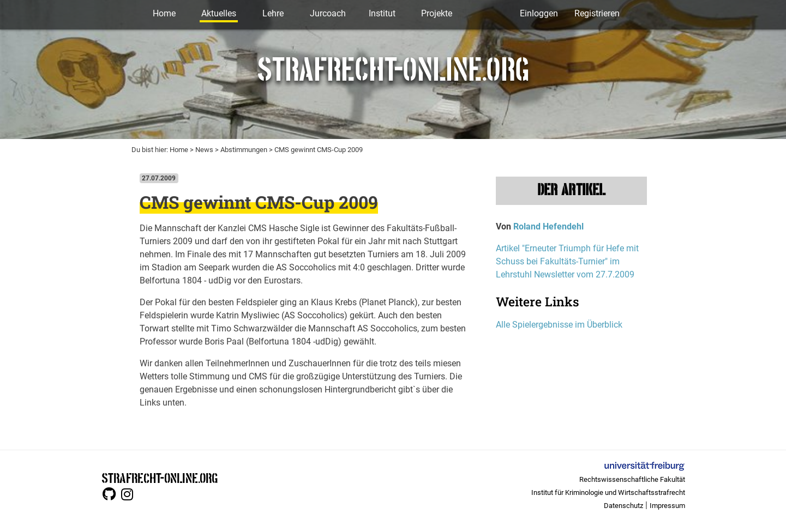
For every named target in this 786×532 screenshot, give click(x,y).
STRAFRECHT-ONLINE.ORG (160, 477)
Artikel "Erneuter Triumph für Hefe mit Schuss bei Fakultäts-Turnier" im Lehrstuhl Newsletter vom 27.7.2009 (567, 261)
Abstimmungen (244, 150)
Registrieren (597, 13)
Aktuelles (219, 13)
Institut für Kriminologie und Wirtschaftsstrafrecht (608, 492)
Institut (382, 13)
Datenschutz (623, 506)
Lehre (273, 13)
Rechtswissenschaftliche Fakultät (632, 479)
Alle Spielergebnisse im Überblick (559, 325)
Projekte (437, 13)
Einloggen (539, 13)
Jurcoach (328, 13)
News (204, 150)
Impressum (667, 506)
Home (164, 13)
